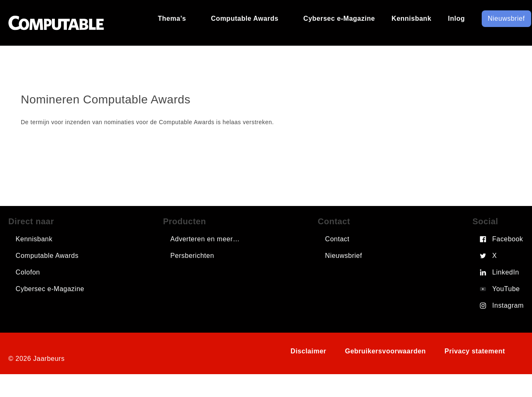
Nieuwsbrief (344, 256)
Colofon (28, 272)
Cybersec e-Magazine (50, 289)
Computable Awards (47, 256)
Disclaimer (308, 351)
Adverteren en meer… (205, 239)
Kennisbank (34, 239)
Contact (337, 239)
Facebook (507, 239)
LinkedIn (506, 272)
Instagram (508, 305)
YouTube (506, 289)
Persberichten (192, 256)
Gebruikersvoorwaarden (385, 351)
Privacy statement (475, 351)
